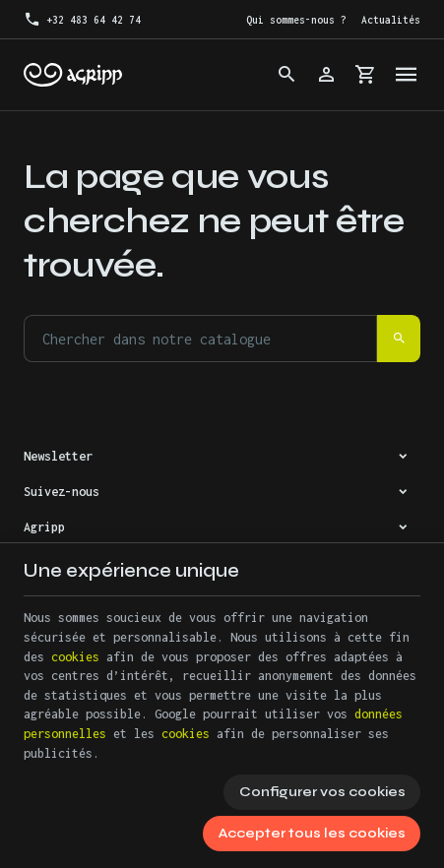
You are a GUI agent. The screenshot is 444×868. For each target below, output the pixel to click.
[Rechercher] (287, 75)
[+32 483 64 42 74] (82, 20)
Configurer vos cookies (322, 792)
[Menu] (407, 75)
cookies (75, 657)
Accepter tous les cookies (312, 833)
